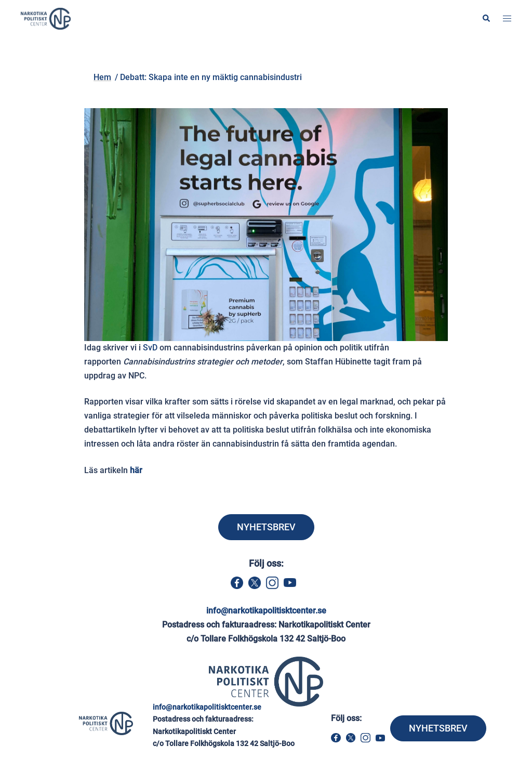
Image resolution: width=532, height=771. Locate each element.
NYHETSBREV (266, 527)
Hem (106, 59)
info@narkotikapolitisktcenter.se (266, 611)
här (136, 470)
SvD (150, 348)
